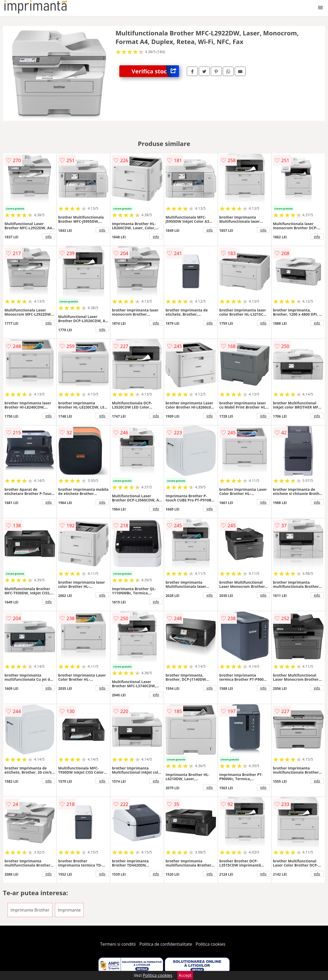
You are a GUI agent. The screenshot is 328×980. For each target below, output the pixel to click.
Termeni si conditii (118, 944)
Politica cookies (211, 944)
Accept (185, 975)
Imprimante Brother (30, 910)
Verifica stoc (155, 71)
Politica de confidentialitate (166, 944)
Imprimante (69, 910)
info (48, 237)
